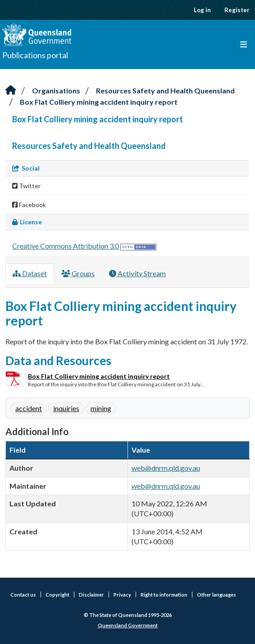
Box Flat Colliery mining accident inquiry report (99, 102)
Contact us (23, 595)
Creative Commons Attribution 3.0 (66, 246)
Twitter (26, 186)
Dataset (30, 273)
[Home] (11, 90)
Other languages (216, 595)
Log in (202, 10)
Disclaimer (91, 595)
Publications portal (35, 55)
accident (29, 408)
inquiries (66, 408)
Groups (78, 273)
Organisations (56, 90)
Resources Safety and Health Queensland (165, 90)
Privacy (122, 595)
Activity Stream (137, 273)
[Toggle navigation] (244, 45)
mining (101, 408)
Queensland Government (128, 625)
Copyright (57, 595)
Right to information (164, 595)
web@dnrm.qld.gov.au (166, 468)
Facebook (29, 205)
